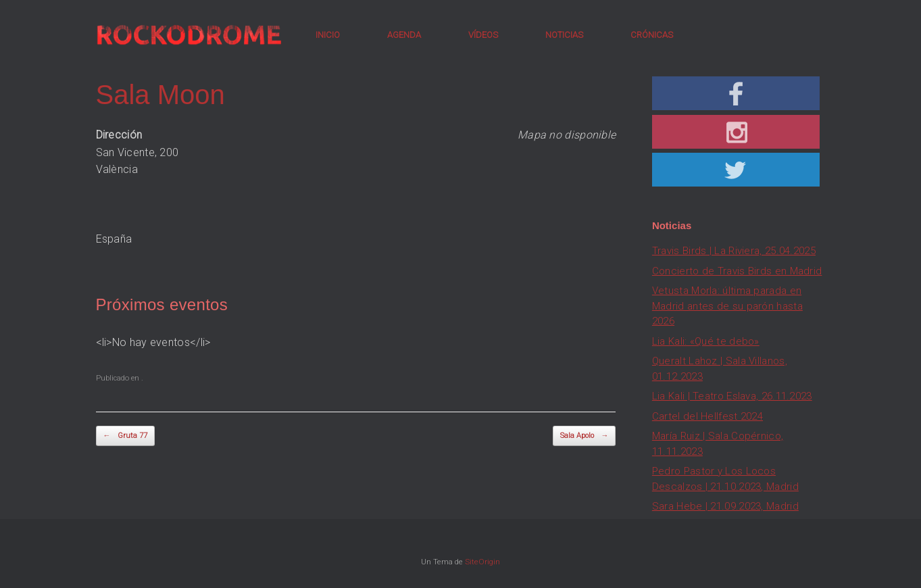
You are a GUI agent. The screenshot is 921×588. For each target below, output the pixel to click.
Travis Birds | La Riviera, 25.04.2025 (734, 251)
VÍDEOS (483, 35)
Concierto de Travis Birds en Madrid (737, 271)
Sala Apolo (584, 436)
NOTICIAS (564, 35)
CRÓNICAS (652, 35)
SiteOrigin (482, 562)
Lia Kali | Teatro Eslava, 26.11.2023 (732, 396)
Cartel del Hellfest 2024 (707, 416)
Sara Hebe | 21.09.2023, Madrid (725, 506)
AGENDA (404, 35)
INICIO (328, 35)
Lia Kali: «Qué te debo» (706, 341)
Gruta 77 (125, 436)
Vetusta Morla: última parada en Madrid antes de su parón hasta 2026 (727, 306)
